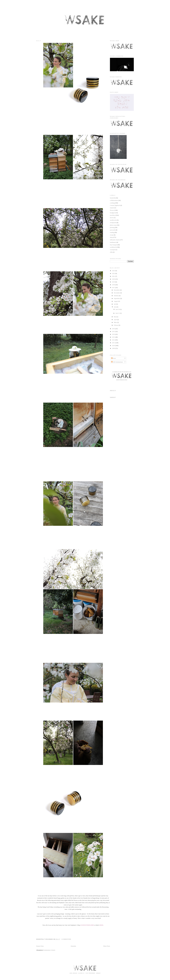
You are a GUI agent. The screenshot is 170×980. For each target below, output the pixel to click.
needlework (113, 220)
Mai (115, 317)
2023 (114, 271)
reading (112, 232)
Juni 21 (118, 313)
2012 (114, 340)
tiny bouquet (113, 245)
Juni (115, 307)
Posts (114, 358)
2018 (114, 285)
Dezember (117, 290)
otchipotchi (113, 223)
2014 (114, 334)
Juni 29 (118, 309)
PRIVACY (113, 391)
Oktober (116, 296)
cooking (112, 203)
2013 (114, 337)
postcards (113, 230)
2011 (114, 343)
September (117, 298)
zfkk (111, 252)
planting (112, 227)
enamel (112, 208)
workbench (113, 247)
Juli (115, 304)
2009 (114, 348)
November (117, 293)
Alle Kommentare (117, 362)
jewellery (113, 215)
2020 (114, 279)
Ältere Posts (107, 946)
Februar (116, 325)
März (116, 322)
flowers (112, 210)
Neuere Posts (40, 946)
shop (111, 237)
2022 (114, 273)
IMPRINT (113, 397)
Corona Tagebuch (115, 205)
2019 (114, 282)
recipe (112, 235)
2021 (114, 276)
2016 (114, 329)
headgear (112, 213)
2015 (114, 331)
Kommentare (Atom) (49, 950)
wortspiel (113, 250)
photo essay (113, 225)
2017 (114, 288)
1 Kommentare (66, 939)
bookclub (113, 198)
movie (112, 218)
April (116, 320)
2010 (114, 346)
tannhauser (113, 242)
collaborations (114, 200)
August (116, 301)
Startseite (73, 946)
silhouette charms (115, 240)
